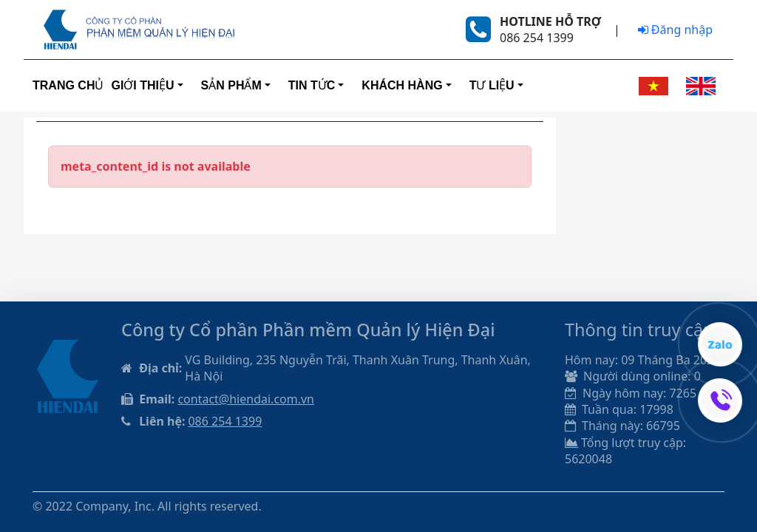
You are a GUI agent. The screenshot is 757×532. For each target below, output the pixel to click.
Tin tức (312, 85)
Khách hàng (402, 85)
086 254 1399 (225, 421)
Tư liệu (492, 85)
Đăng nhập (675, 30)
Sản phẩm (231, 85)
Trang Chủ (68, 85)
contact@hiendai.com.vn (246, 399)
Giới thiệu (142, 85)
